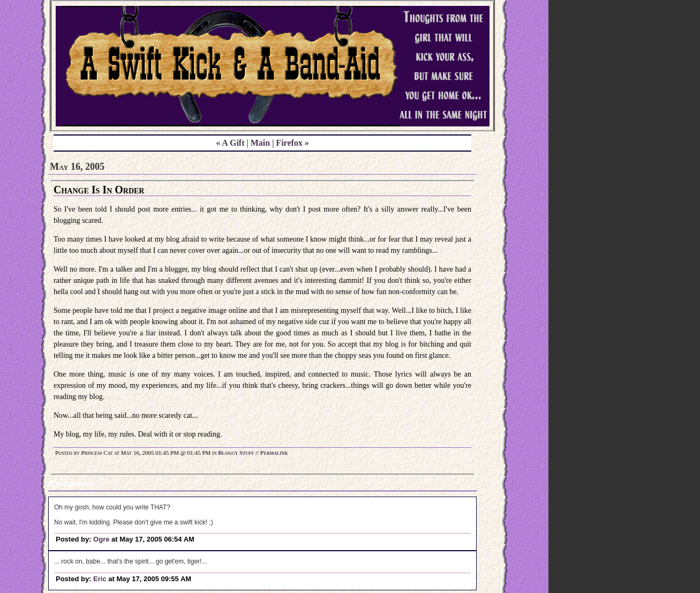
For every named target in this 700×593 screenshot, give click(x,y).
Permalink (274, 453)
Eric (100, 579)
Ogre (101, 539)
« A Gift (230, 143)
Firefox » (292, 143)
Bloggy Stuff (236, 453)
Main (260, 143)
